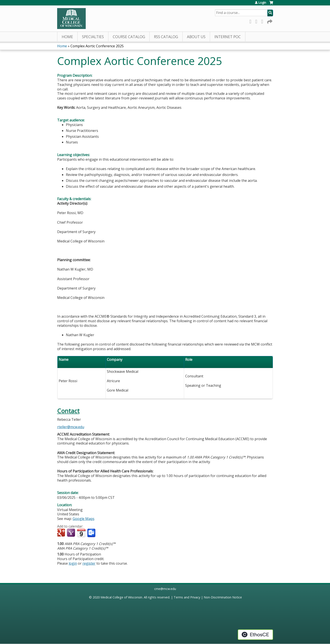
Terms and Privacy (187, 597)
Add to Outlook (92, 533)
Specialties (93, 37)
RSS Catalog (166, 37)
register (89, 563)
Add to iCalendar (81, 533)
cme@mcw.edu (165, 589)
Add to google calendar (62, 533)
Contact (68, 411)
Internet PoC (228, 37)
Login (262, 3)
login (73, 563)
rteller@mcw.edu (71, 427)
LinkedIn (263, 21)
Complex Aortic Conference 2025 (97, 46)
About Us (196, 37)
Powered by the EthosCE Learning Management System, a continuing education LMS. (255, 635)
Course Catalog (129, 37)
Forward (269, 21)
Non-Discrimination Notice (223, 597)
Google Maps (84, 519)
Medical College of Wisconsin (121, 597)
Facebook (252, 21)
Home (67, 37)
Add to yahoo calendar (71, 533)
